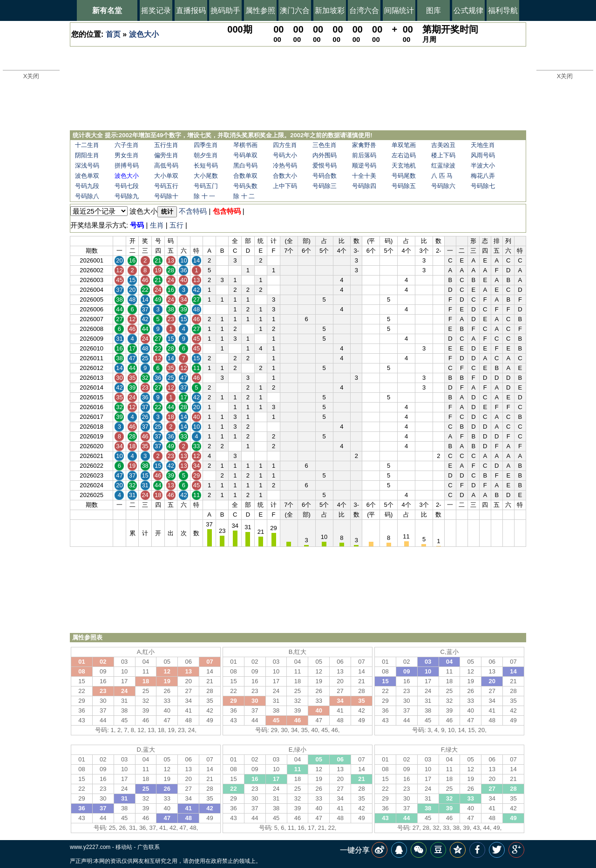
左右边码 (404, 155)
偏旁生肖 (166, 155)
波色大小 (144, 34)
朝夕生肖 (206, 155)
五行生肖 (166, 145)
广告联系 (149, 847)
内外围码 (325, 155)
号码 (137, 225)
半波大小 (483, 165)
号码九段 (87, 186)
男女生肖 (127, 155)
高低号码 (166, 165)
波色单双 (87, 176)
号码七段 (127, 186)
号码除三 (325, 186)
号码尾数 (404, 176)
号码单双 (245, 155)
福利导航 (503, 10)
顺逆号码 (364, 165)
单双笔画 (404, 145)
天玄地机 (404, 165)
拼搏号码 (127, 165)
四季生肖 (206, 145)
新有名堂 (107, 10)
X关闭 (31, 76)
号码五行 (166, 186)
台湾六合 (364, 10)
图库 (433, 10)
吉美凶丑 (443, 145)
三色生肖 (325, 145)
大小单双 (166, 176)
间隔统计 (399, 10)
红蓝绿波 (443, 165)
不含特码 (193, 211)
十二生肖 (87, 145)
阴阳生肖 (87, 155)
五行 (176, 225)
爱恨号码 (325, 165)
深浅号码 (87, 165)
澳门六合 (295, 10)
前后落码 (364, 155)
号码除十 (166, 196)
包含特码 (227, 211)
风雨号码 (483, 155)
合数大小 (285, 176)
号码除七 (483, 186)
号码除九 (127, 196)
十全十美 (364, 176)
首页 (113, 34)
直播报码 (191, 10)
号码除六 (443, 186)
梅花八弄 (483, 176)
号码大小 (285, 155)
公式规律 (468, 10)
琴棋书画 (245, 145)
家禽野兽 (364, 145)
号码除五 (404, 186)
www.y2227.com (90, 847)
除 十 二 (244, 196)
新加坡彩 (330, 10)
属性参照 (260, 10)
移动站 (124, 847)
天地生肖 (483, 145)
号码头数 (245, 186)
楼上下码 (443, 155)
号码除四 (364, 186)
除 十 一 (204, 196)
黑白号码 (245, 165)
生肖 (157, 225)
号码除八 (87, 196)
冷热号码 (285, 165)
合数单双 (245, 176)
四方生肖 (285, 145)
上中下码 (285, 186)
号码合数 (325, 176)
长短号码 (206, 165)
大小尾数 (206, 176)
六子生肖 (127, 145)
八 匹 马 (442, 176)
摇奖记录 (156, 10)
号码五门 (206, 186)
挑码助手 (225, 10)
